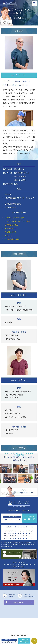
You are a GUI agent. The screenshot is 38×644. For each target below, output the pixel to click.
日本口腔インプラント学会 (15, 218)
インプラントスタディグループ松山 (18, 221)
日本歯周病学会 (11, 228)
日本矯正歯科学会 (11, 225)
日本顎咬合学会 (11, 232)
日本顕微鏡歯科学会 (12, 239)
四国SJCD (8, 236)
